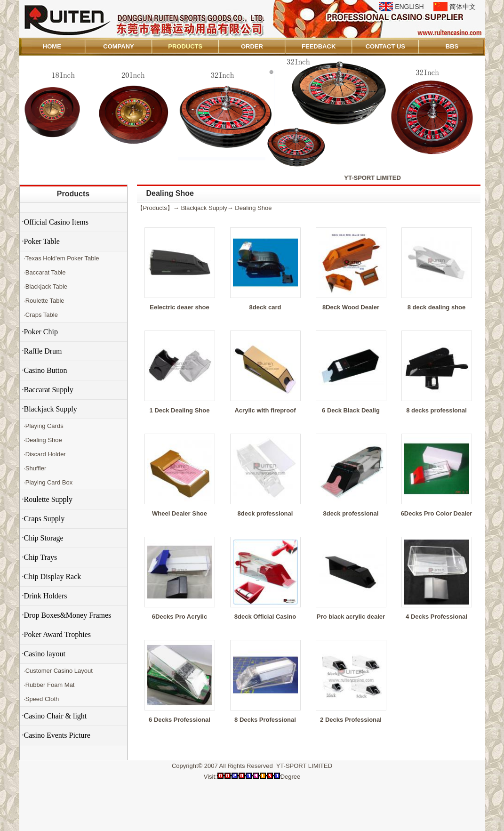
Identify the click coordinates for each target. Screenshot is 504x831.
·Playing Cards (43, 426)
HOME (52, 46)
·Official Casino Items (55, 222)
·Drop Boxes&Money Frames (67, 615)
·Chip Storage (43, 538)
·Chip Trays (40, 557)
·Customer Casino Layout (57, 671)
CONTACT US (385, 46)
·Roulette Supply (48, 499)
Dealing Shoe (253, 208)
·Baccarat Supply (48, 390)
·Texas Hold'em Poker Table (61, 258)
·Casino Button (45, 370)
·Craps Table (40, 315)
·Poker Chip (40, 332)
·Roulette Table (43, 301)
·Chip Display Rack (52, 577)
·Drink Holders (45, 596)
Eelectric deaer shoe (179, 307)
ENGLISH (409, 7)
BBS (452, 46)
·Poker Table (41, 241)
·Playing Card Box (48, 482)
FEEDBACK (319, 46)
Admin (33, 822)
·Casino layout (44, 654)
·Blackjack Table (45, 286)
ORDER (252, 46)
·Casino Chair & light (55, 716)
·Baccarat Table (44, 272)
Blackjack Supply (204, 208)
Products (73, 194)
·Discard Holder (44, 454)
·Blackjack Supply (50, 409)
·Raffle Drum (42, 351)
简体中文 (463, 7)
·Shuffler (34, 468)
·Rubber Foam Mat (48, 685)
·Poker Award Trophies (57, 634)
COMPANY (118, 46)
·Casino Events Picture (56, 735)
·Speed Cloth (41, 699)
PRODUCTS (185, 46)
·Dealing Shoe (42, 440)
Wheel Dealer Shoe (180, 513)
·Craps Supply (44, 519)
